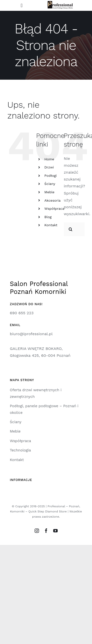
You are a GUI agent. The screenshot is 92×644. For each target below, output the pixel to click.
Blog (48, 217)
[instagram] (37, 531)
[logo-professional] (60, 3)
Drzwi (49, 167)
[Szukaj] (71, 229)
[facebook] (46, 531)
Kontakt (51, 225)
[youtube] (55, 531)
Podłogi (51, 176)
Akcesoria (53, 200)
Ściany (50, 184)
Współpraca (54, 209)
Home (49, 159)
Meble (49, 192)
